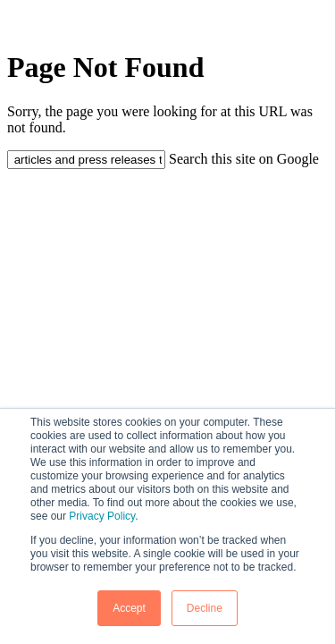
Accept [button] (129, 608)
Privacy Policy (102, 516)
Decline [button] (205, 608)
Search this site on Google (244, 159)
